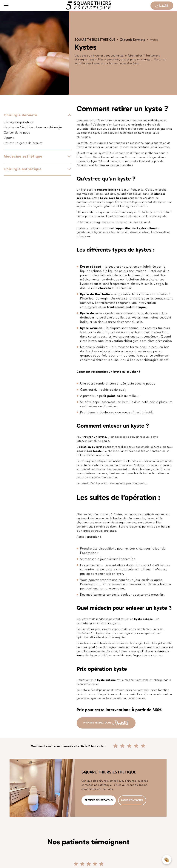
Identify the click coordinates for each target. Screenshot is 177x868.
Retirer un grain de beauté (23, 143)
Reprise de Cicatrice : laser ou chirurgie (33, 127)
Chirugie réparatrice (19, 122)
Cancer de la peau (17, 133)
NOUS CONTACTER (132, 800)
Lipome (9, 138)
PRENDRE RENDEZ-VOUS (106, 723)
